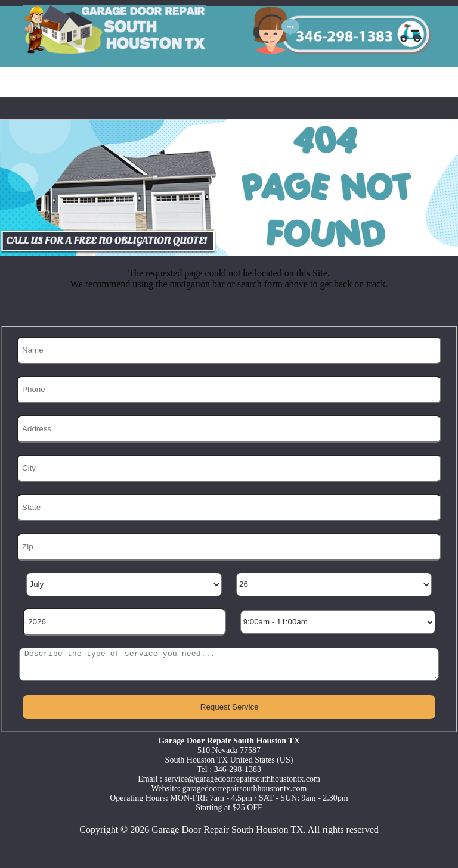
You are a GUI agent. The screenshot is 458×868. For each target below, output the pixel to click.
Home (33, 82)
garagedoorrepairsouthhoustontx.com (245, 788)
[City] (229, 468)
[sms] (229, 664)
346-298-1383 (238, 769)
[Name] (229, 350)
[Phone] (229, 390)
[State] (229, 508)
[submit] (229, 707)
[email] (242, 779)
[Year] (124, 622)
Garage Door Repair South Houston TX (227, 830)
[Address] (229, 429)
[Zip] (229, 547)
